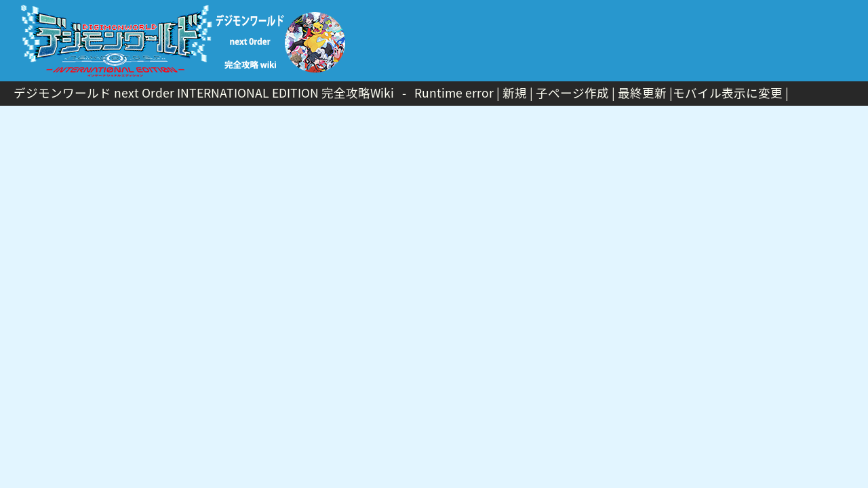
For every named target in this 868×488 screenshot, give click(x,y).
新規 (515, 93)
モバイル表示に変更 (728, 93)
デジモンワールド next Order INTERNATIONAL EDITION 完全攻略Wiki (204, 93)
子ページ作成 (572, 93)
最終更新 (642, 93)
